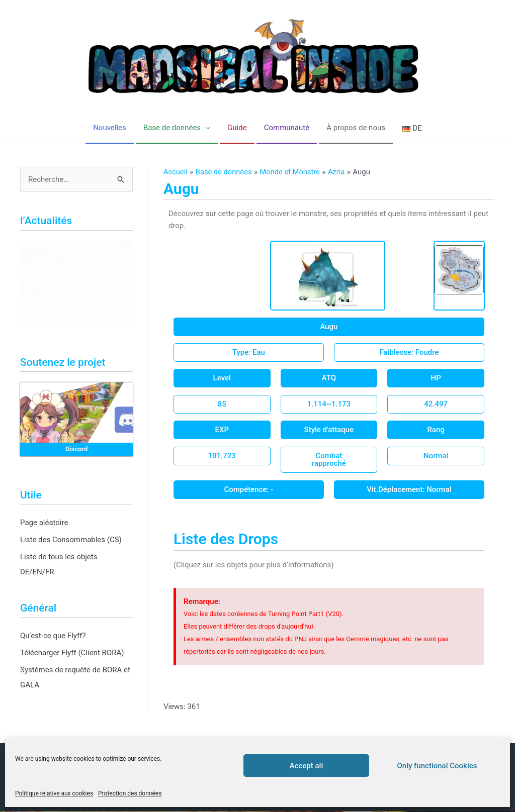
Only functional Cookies (437, 766)
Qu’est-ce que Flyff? (53, 636)
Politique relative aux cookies (54, 793)
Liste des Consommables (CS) (71, 540)
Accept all (307, 766)
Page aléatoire (44, 523)
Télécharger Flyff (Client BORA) (72, 653)
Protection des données (130, 793)
